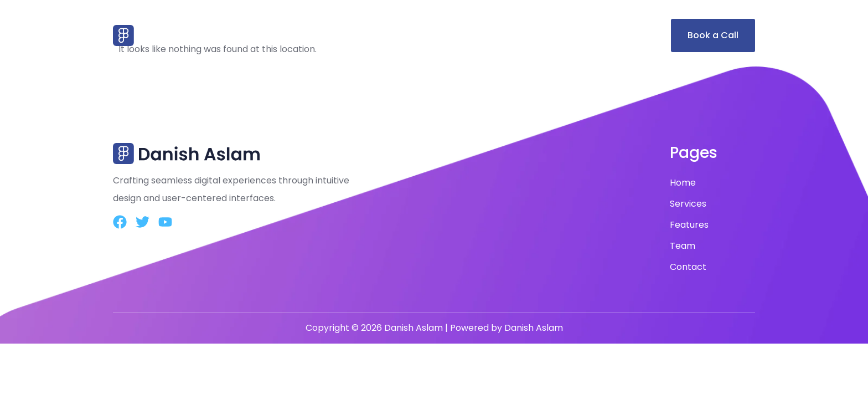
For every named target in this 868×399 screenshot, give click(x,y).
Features (536, 35)
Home (432, 35)
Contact (634, 35)
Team (585, 35)
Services (481, 35)
